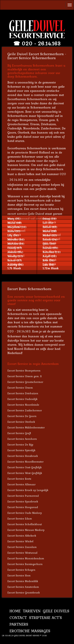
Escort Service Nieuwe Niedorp (26, 530)
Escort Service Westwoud (22, 553)
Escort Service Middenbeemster (26, 427)
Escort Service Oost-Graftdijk (25, 467)
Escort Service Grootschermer (25, 382)
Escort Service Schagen (21, 570)
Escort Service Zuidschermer (25, 410)
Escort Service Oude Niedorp (25, 513)
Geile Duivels (56, 611)
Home (15, 611)
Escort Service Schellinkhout (25, 524)
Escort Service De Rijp (20, 445)
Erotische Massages (30, 631)
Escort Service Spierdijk (21, 450)
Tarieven (32, 611)
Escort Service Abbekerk (22, 536)
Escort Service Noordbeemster (25, 462)
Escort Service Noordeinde (23, 405)
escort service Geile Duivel (26, 214)
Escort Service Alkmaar (21, 484)
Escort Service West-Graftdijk (25, 473)
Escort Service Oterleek (21, 422)
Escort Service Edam (20, 519)
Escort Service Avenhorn (22, 439)
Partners (19, 624)
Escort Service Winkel (20, 541)
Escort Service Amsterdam (23, 587)
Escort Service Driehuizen (23, 393)
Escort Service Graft (19, 433)
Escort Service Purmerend (23, 496)
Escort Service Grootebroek (24, 593)
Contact (18, 618)
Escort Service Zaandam (22, 547)
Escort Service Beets (19, 479)
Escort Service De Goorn (22, 416)
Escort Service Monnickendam (26, 558)
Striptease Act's (45, 618)
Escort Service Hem (19, 576)
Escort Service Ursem (20, 388)
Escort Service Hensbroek (23, 456)
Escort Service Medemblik (23, 581)
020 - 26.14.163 (41, 43)
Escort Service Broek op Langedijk (28, 490)
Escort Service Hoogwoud (23, 507)
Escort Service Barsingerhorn (25, 564)
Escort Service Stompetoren (24, 371)
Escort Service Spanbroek (23, 502)
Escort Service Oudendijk (22, 399)
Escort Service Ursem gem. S (25, 376)
